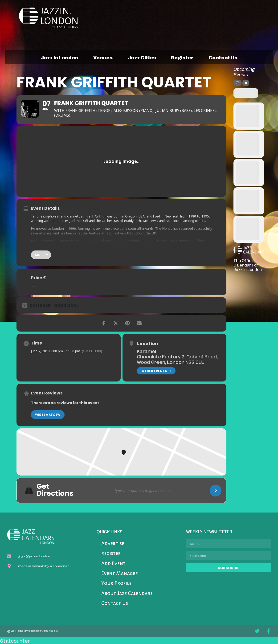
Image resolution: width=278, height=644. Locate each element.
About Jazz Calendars (127, 594)
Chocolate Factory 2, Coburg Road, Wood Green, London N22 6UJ (177, 359)
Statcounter (15, 640)
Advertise (113, 544)
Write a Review (48, 414)
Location (147, 343)
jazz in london (59, 57)
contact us (223, 57)
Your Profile (116, 584)
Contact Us (115, 604)
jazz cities (142, 57)
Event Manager (120, 574)
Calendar (40, 306)
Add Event (113, 564)
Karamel (146, 351)
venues (103, 57)
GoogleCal (66, 306)
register (182, 57)
